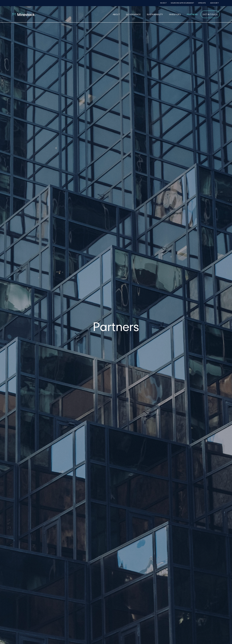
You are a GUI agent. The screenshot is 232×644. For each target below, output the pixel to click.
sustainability (155, 14)
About (116, 14)
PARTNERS (192, 14)
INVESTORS (175, 14)
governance (133, 14)
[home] (38, 14)
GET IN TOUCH (210, 14)
